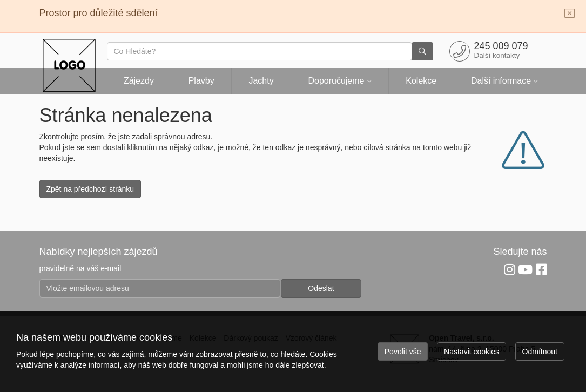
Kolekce (421, 81)
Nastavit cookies (472, 352)
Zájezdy (139, 81)
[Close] (570, 14)
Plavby (201, 81)
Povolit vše (403, 352)
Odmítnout (540, 352)
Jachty (261, 81)
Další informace (501, 81)
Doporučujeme (336, 81)
